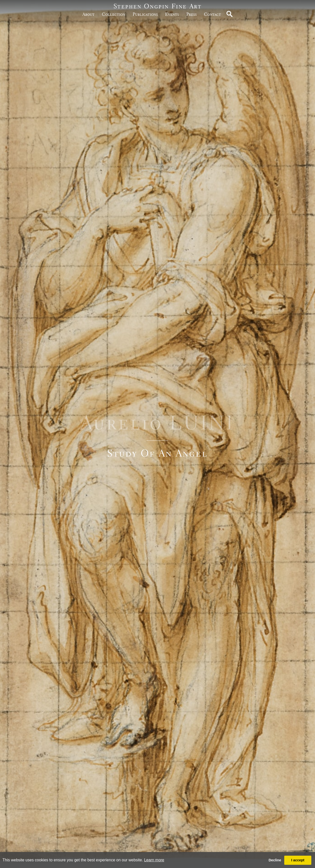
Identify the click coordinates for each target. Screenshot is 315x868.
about (88, 14)
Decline (275, 860)
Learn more (154, 860)
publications (145, 14)
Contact (213, 14)
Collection (114, 14)
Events (172, 14)
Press (191, 14)
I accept (298, 860)
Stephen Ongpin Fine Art (158, 6)
